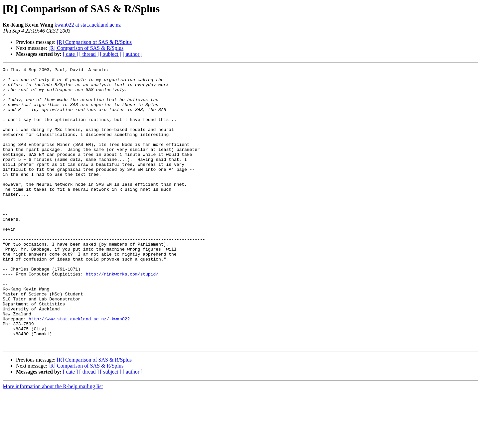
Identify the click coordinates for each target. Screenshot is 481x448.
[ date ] (70, 54)
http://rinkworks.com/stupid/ (122, 316)
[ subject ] (111, 54)
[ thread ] (89, 54)
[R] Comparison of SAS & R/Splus (94, 42)
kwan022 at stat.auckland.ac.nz (88, 25)
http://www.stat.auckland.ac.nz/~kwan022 (79, 370)
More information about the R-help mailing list (53, 442)
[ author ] (133, 54)
